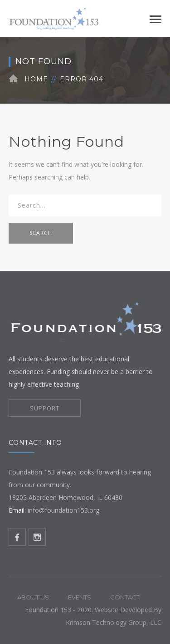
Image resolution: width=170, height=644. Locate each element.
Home (36, 79)
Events (80, 597)
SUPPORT (45, 408)
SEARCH (41, 233)
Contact (125, 597)
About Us (33, 597)
